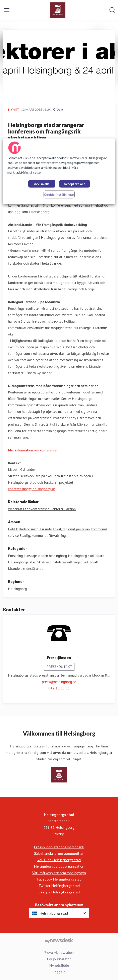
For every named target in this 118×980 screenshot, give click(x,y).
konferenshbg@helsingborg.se (31, 489)
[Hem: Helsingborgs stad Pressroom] (58, 10)
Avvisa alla (42, 184)
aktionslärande (32, 569)
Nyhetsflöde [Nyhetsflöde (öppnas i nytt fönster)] (59, 965)
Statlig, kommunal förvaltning (43, 536)
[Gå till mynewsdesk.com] (59, 940)
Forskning (15, 556)
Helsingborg (77, 556)
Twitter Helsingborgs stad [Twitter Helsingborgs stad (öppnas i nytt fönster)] (59, 886)
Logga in (59, 972)
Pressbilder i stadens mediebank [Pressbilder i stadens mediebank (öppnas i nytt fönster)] (59, 847)
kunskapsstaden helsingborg (45, 556)
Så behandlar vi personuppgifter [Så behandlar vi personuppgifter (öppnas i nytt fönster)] (59, 853)
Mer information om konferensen (33, 450)
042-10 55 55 (59, 688)
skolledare (96, 556)
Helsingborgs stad (22, 562)
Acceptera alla (75, 184)
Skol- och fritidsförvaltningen (60, 562)
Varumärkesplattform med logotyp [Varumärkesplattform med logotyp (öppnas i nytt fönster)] (59, 873)
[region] (59, 171)
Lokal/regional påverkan (71, 529)
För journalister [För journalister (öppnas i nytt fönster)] (59, 959)
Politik (13, 529)
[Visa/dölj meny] (7, 10)
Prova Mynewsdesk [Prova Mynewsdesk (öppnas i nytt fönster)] (59, 952)
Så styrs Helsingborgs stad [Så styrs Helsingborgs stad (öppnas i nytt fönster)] (59, 892)
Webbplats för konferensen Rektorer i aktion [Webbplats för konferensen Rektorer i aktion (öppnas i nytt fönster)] (42, 509)
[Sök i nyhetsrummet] (112, 10)
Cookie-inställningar (59, 195)
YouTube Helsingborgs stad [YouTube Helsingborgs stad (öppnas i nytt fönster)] (59, 860)
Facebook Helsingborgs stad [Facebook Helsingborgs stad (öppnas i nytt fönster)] (59, 879)
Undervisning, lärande (35, 529)
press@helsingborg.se (59, 682)
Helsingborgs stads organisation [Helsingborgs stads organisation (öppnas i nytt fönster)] (59, 866)
